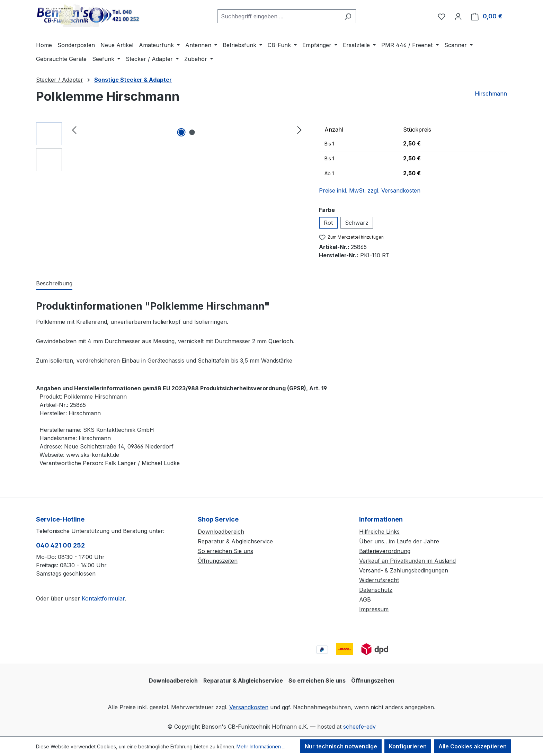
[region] (171, 147)
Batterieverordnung (385, 551)
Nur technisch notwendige (341, 746)
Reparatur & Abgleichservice (235, 541)
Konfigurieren (408, 746)
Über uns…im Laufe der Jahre (399, 541)
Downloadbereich (221, 532)
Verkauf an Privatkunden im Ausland (407, 561)
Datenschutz (376, 590)
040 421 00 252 (60, 545)
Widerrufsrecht (379, 580)
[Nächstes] (300, 130)
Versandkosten (249, 707)
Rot (328, 223)
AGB (365, 599)
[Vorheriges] (74, 130)
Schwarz (357, 223)
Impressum (374, 609)
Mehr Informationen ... (261, 746)
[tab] (54, 284)
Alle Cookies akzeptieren (473, 746)
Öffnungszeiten (218, 561)
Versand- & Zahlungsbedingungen (404, 570)
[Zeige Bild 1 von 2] (181, 132)
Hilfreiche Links (379, 532)
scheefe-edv (359, 727)
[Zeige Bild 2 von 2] (192, 132)
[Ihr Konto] (458, 16)
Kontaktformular (103, 598)
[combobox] (279, 16)
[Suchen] (348, 16)
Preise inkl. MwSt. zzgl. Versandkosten (370, 190)
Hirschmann (491, 94)
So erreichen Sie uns (225, 551)
